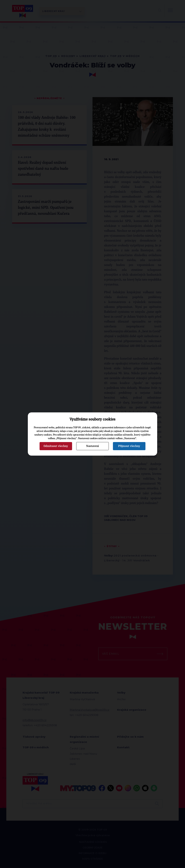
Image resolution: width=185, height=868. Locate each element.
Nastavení (92, 446)
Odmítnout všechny (56, 446)
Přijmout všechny (129, 446)
